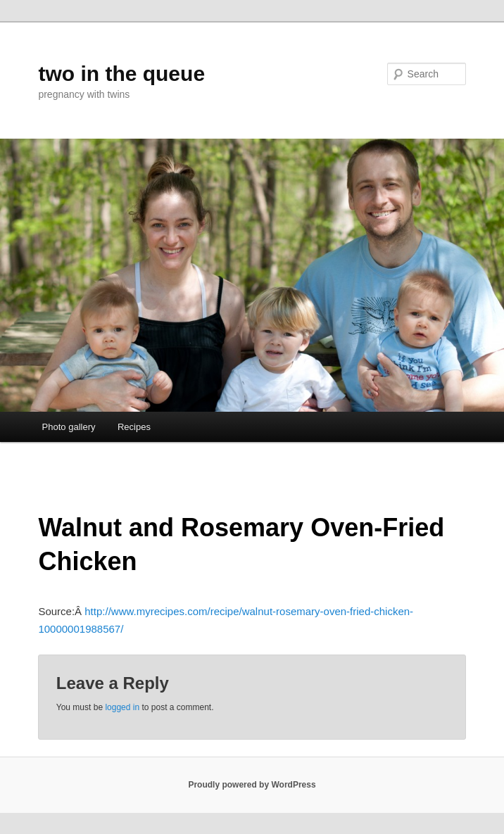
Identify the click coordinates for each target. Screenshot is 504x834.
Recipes (134, 427)
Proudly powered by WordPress (252, 785)
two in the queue (121, 74)
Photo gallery (69, 427)
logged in (122, 707)
